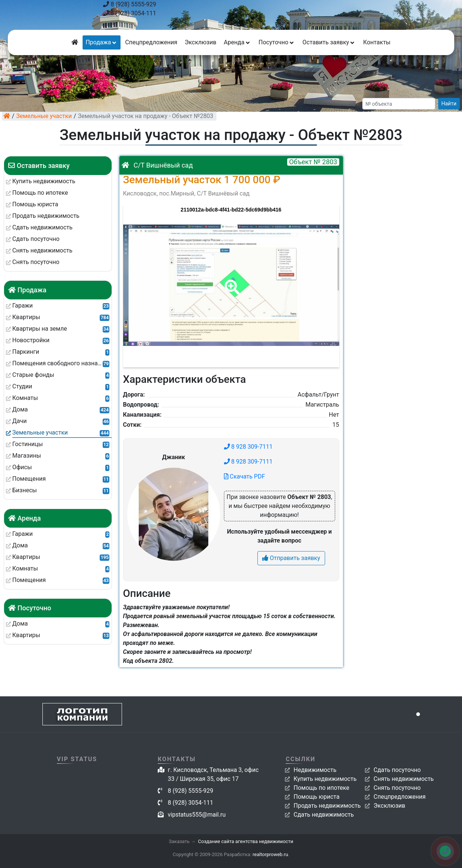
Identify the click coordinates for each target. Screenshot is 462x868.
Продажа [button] (102, 42)
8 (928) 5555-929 (129, 4)
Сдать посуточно (397, 770)
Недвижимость (315, 770)
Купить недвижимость (325, 779)
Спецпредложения (151, 42)
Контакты (377, 42)
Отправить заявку (291, 558)
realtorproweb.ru (270, 854)
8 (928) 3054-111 (129, 13)
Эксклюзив (200, 42)
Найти (449, 104)
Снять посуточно (397, 788)
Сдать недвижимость (324, 815)
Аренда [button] (238, 42)
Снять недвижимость (404, 779)
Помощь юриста (316, 797)
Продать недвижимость (327, 806)
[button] (231, 282)
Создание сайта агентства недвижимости (246, 841)
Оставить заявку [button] (329, 42)
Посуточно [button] (277, 42)
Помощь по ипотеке (321, 788)
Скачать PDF (245, 476)
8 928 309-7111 (248, 447)
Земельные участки (44, 116)
